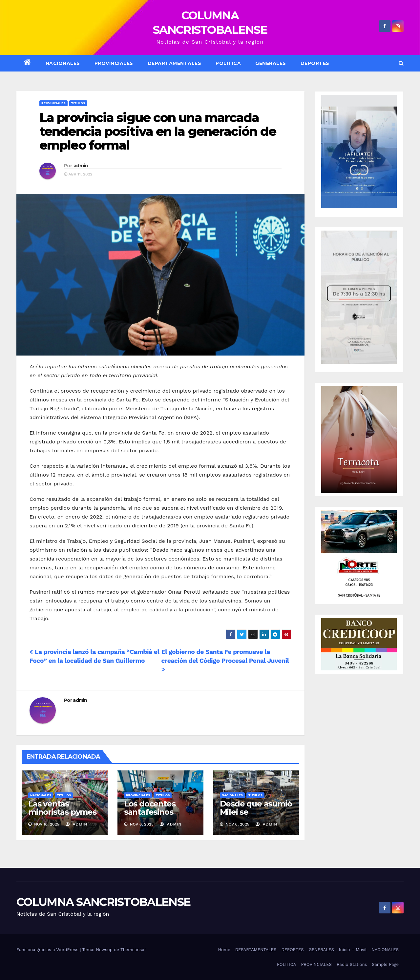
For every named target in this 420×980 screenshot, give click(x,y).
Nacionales (41, 795)
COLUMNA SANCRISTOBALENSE (103, 902)
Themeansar (133, 950)
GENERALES (271, 63)
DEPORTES (315, 63)
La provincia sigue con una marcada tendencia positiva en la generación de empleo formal (158, 131)
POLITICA (228, 63)
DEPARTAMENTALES (175, 63)
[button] (401, 63)
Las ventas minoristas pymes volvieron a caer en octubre (64, 816)
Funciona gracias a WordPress (48, 950)
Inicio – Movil (353, 950)
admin (81, 166)
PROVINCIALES (316, 964)
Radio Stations (352, 964)
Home (224, 950)
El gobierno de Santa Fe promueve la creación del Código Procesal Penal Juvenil (225, 660)
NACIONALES (63, 63)
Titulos (78, 103)
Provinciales (114, 63)
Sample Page (385, 964)
